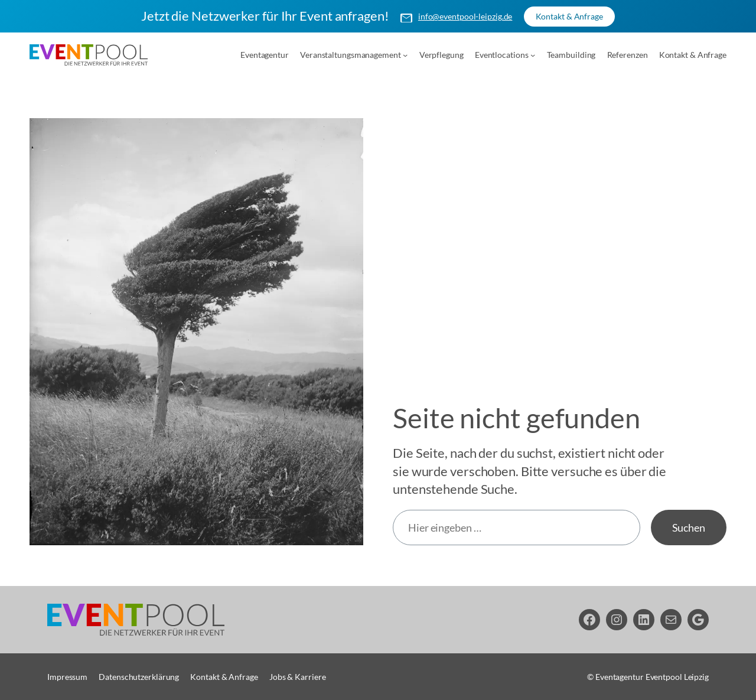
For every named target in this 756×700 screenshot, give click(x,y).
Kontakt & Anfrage (569, 16)
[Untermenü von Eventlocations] (533, 54)
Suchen (689, 527)
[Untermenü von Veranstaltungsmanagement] (405, 54)
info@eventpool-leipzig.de (465, 16)
